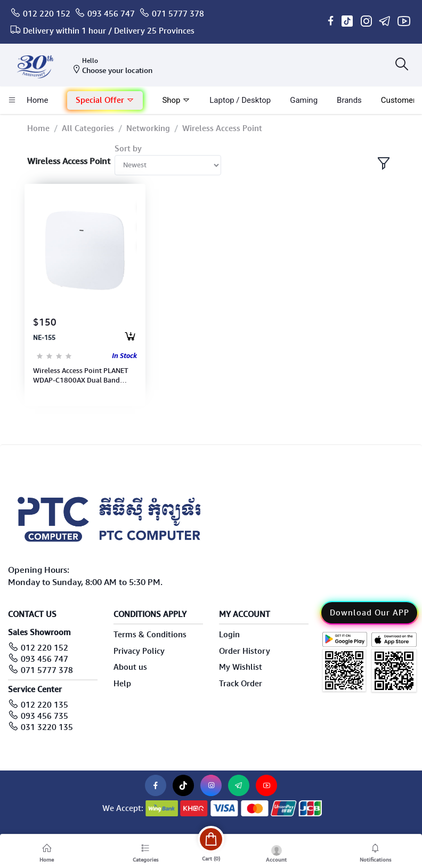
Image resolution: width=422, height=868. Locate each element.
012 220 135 (44, 705)
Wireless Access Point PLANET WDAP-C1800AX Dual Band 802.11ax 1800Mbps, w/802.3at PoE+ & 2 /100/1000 (84, 376)
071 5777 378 (178, 14)
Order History (245, 651)
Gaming (304, 100)
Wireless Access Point (222, 128)
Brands (349, 100)
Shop (176, 100)
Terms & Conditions (150, 635)
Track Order (241, 684)
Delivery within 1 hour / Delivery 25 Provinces (109, 31)
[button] (105, 100)
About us (130, 667)
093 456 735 (44, 716)
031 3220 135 (47, 727)
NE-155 (44, 338)
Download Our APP (370, 613)
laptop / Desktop (240, 100)
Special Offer (105, 100)
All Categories (88, 128)
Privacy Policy (139, 651)
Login (229, 635)
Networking (148, 128)
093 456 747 (111, 14)
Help (122, 684)
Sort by (128, 149)
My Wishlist (241, 667)
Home (38, 128)
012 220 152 (47, 14)
